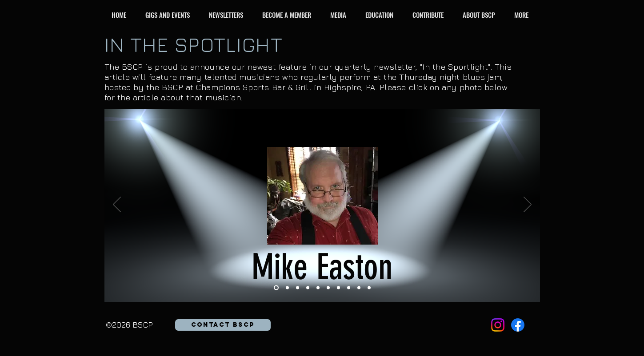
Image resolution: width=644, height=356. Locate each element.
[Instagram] (498, 325)
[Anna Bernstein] (287, 288)
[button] (170, 15)
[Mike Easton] (276, 288)
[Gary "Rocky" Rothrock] (359, 288)
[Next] (528, 205)
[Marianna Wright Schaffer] (349, 288)
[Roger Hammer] (328, 288)
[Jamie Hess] (338, 288)
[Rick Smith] (369, 288)
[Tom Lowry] (318, 288)
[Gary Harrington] (298, 288)
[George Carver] (308, 288)
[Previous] (117, 205)
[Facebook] (518, 325)
